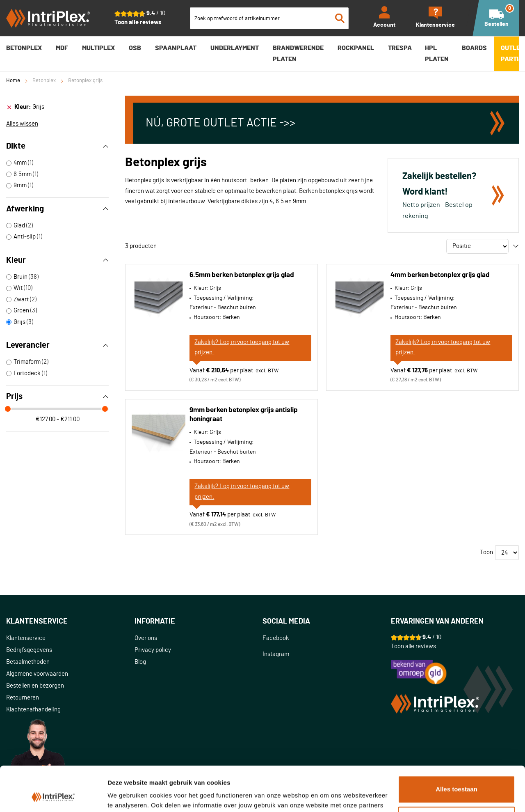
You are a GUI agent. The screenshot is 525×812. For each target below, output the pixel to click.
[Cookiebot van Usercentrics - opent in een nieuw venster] (53, 796)
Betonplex (44, 81)
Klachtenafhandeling (33, 710)
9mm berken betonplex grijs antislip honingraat (244, 414)
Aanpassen (457, 778)
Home (13, 81)
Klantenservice (26, 638)
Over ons (146, 638)
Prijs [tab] (57, 397)
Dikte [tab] (57, 146)
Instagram (276, 654)
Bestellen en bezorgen (35, 686)
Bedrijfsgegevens (29, 650)
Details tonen (127, 796)
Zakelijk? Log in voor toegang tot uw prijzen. (242, 348)
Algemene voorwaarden (37, 674)
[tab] (57, 107)
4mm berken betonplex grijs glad (440, 275)
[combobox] (269, 18)
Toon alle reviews (138, 22)
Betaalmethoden (28, 662)
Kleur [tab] (57, 260)
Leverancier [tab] (57, 345)
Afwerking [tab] (57, 209)
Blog (140, 662)
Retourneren (23, 698)
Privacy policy (153, 650)
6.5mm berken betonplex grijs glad (242, 275)
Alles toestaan (457, 747)
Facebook (276, 638)
